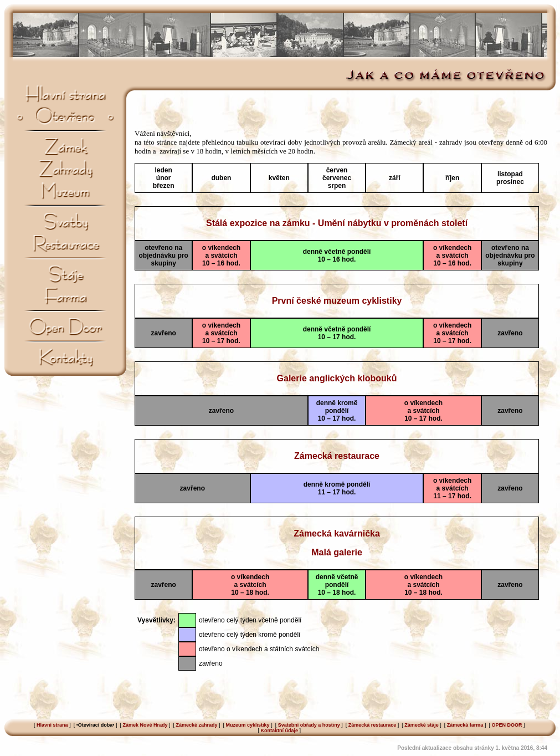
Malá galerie (337, 552)
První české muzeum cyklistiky (337, 301)
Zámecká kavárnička (337, 533)
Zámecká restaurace (337, 456)
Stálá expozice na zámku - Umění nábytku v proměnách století (337, 223)
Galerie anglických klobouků (337, 378)
